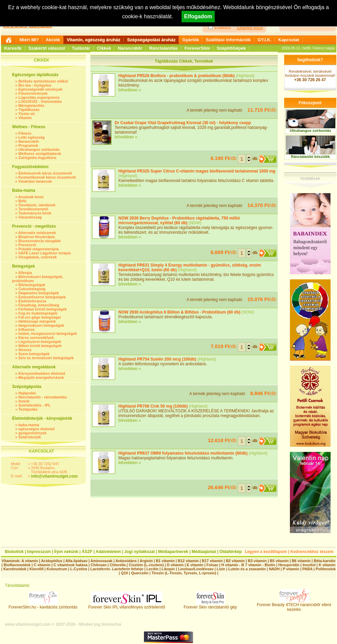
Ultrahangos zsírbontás (39, 149)
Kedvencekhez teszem (312, 552)
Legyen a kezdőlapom (266, 552)
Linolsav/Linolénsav (196, 569)
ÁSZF (87, 552)
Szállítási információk (228, 40)
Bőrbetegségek (32, 285)
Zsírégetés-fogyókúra (37, 158)
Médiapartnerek (173, 552)
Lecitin (152, 569)
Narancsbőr (130, 48)
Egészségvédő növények (40, 89)
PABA (308, 569)
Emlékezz (223, 28)
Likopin (168, 569)
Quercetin (140, 573)
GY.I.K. (264, 40)
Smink (24, 401)
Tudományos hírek (35, 213)
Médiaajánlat (204, 552)
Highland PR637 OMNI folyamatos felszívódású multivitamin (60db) (183, 453)
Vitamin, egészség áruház (93, 40)
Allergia (25, 273)
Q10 (124, 573)
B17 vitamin (212, 561)
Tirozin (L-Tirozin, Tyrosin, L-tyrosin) (184, 573)
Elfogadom (198, 16)
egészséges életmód (36, 429)
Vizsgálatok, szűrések (38, 257)
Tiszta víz (27, 114)
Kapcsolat (289, 40)
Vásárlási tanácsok (35, 181)
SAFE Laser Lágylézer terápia (45, 253)
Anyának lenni (31, 197)
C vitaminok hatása (70, 565)
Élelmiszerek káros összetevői (45, 173)
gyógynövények (32, 433)
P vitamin (292, 569)
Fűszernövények (33, 93)
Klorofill (37, 569)
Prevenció (27, 245)
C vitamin (42, 565)
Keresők (13, 48)
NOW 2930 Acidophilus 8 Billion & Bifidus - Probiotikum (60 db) (180, 312)
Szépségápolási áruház (151, 40)
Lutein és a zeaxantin (247, 569)
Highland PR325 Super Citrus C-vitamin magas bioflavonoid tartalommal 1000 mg (197, 171)
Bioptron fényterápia (37, 237)
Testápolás (28, 409)
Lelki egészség (31, 137)
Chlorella (118, 565)
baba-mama (29, 425)
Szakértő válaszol (47, 48)
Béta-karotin (324, 561)
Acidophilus (52, 561)
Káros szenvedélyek (36, 338)
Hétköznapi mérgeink (37, 321)
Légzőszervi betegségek (40, 342)
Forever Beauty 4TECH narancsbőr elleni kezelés (294, 605)
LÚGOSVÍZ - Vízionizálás (40, 101)
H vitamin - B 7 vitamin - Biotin (248, 565)
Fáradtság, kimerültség (39, 305)
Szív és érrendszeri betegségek (46, 358)
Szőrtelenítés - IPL (34, 405)
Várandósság (30, 217)
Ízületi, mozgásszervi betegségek (48, 333)
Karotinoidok (15, 569)
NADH (274, 569)
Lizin (221, 569)
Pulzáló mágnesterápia (38, 249)
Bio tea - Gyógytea (35, 85)
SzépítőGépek (231, 48)
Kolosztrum (57, 569)
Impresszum (39, 552)
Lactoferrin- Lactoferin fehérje (117, 569)
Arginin (146, 561)
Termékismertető (33, 209)
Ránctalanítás (163, 48)
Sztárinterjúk (30, 437)
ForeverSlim (197, 48)
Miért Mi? (29, 40)
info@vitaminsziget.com (55, 476)
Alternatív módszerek (37, 233)
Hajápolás (27, 393)
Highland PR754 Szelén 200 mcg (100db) (157, 359)
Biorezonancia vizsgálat (39, 241)
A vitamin (30, 561)
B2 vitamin (235, 561)
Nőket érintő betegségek (40, 346)
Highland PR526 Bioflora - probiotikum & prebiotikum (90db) (177, 76)
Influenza (26, 329)
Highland (245, 76)
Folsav (212, 565)
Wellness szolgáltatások (40, 154)
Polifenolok (326, 569)
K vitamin (327, 565)
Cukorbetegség (32, 289)
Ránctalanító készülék (310, 157)
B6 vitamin (301, 561)
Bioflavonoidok (17, 565)
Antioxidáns (126, 561)
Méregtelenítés (31, 106)
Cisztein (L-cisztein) (146, 565)
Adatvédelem (108, 552)
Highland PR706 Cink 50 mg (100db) (153, 406)
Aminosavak (101, 561)
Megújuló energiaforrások (41, 377)
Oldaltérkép (231, 552)
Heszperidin (289, 565)
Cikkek (104, 48)
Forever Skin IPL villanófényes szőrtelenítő (127, 605)
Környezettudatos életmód (42, 373)
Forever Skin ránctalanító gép (210, 605)
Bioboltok (14, 552)
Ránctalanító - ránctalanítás (43, 397)
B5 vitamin (279, 561)
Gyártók (191, 40)
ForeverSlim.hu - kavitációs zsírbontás (43, 605)
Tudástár (81, 48)
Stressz (25, 350)
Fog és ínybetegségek (38, 313)
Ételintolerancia (32, 301)
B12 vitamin (188, 561)
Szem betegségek (34, 354)
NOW (195, 223)
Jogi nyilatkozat (140, 552)
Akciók (53, 40)
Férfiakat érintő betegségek (43, 309)
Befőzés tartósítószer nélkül (43, 81)
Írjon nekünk (66, 552)
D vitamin (175, 565)
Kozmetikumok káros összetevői (47, 177)
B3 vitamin (257, 561)
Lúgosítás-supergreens (39, 97)
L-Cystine (79, 569)
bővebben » (130, 90)
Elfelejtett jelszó (250, 28)
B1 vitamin (165, 561)
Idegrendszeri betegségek (41, 325)
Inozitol (309, 565)
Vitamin (25, 118)
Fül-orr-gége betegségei (39, 317)
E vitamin (195, 565)
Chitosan (99, 565)
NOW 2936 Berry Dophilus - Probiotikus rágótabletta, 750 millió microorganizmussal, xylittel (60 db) (179, 221)
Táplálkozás (29, 110)
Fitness (25, 133)
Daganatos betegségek (39, 293)
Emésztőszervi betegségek (42, 297)
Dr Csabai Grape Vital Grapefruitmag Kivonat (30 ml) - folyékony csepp (183, 123)
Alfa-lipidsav (76, 561)
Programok (28, 145)
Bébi (22, 201)
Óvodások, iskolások (37, 205)
